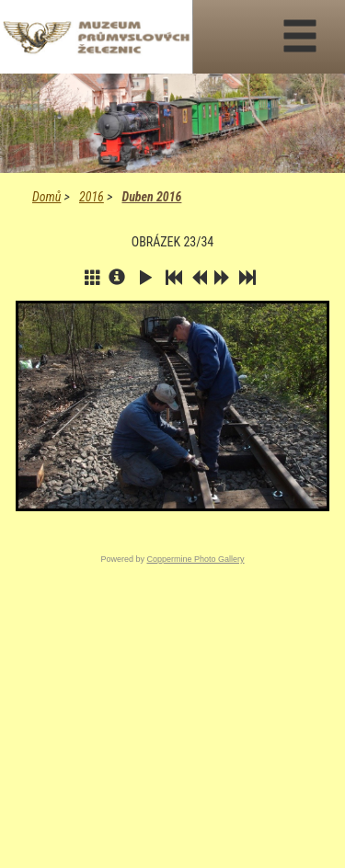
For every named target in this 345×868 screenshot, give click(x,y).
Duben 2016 (151, 197)
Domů (46, 197)
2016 (92, 197)
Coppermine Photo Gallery (195, 559)
